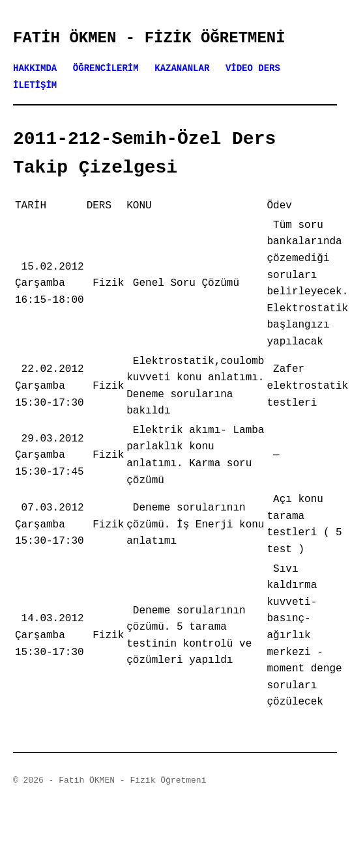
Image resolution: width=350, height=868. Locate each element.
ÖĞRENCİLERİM (106, 68)
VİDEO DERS (253, 68)
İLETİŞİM (35, 85)
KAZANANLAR (182, 68)
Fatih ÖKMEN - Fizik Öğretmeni (149, 38)
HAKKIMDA (35, 68)
